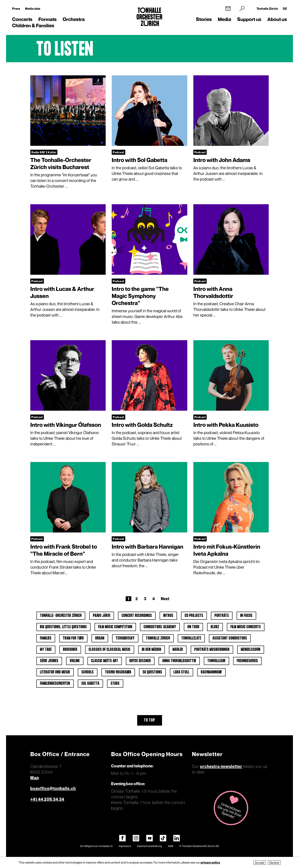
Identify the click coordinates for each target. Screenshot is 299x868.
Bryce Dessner (140, 661)
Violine (75, 661)
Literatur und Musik (55, 672)
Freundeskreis (247, 661)
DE (285, 8)
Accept (260, 863)
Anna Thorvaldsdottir (179, 661)
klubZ (215, 627)
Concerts (22, 19)
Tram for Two (73, 638)
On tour (193, 627)
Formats (47, 19)
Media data (33, 8)
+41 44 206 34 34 (47, 799)
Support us (249, 19)
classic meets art (105, 661)
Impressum (125, 846)
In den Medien (152, 650)
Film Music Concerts (246, 627)
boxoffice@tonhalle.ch (53, 788)
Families (46, 638)
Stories (204, 19)
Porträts (222, 616)
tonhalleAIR (216, 661)
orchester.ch (106, 846)
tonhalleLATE (191, 638)
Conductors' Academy (160, 627)
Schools (88, 672)
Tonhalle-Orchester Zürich (61, 616)
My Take (46, 650)
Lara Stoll (182, 672)
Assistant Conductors (230, 638)
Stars (115, 684)
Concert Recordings (137, 616)
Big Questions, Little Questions (63, 627)
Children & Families (33, 26)
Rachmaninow (211, 672)
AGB (171, 846)
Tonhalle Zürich (267, 8)
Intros (168, 616)
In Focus (246, 616)
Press (16, 8)
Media (224, 19)
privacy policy (210, 862)
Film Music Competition (115, 627)
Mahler (178, 650)
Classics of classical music (110, 650)
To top (150, 720)
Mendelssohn (251, 650)
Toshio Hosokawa (118, 672)
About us (277, 19)
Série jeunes (49, 661)
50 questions (152, 672)
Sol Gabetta (90, 684)
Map (35, 778)
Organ (100, 638)
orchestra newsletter (221, 766)
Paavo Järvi (102, 616)
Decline (274, 863)
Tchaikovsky (125, 638)
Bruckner (70, 650)
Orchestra (74, 19)
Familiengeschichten (55, 684)
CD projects (194, 616)
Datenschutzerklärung (149, 846)
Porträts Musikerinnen (212, 650)
